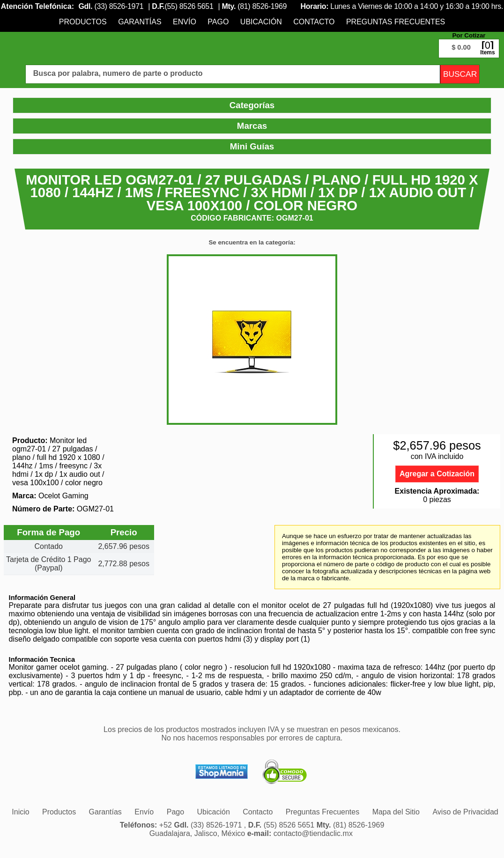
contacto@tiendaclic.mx (313, 833)
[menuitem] (83, 22)
